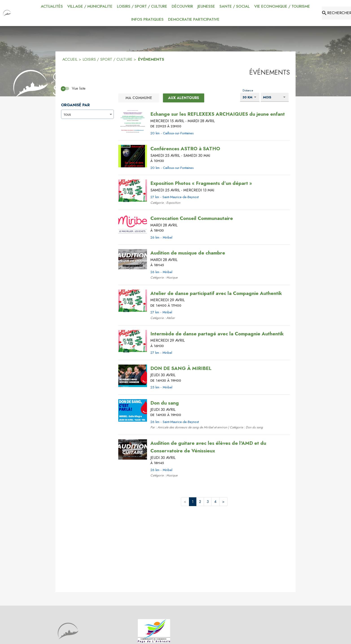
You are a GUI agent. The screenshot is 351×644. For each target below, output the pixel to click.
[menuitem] (52, 7)
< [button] (185, 502)
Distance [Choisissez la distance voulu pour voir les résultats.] (248, 90)
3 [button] (208, 502)
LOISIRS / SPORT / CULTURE (107, 59)
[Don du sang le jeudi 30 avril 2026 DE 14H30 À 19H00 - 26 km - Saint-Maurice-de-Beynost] (165, 403)
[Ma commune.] (139, 98)
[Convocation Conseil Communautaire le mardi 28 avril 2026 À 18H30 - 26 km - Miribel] (192, 218)
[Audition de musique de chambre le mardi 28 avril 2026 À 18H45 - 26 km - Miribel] (188, 253)
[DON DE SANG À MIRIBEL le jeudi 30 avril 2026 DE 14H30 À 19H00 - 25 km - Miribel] (181, 368)
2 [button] (200, 502)
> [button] (223, 502)
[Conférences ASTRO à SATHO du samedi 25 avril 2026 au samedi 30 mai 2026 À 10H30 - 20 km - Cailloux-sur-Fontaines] (185, 149)
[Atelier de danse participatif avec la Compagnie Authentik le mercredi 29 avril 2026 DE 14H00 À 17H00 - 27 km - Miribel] (216, 293)
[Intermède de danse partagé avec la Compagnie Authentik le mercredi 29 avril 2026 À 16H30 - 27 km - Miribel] (217, 334)
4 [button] (215, 502)
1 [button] (193, 502)
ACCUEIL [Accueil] (70, 59)
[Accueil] (7, 13)
